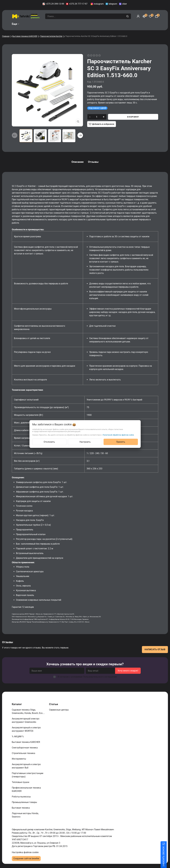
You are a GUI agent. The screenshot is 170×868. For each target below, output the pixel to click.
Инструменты (19, 759)
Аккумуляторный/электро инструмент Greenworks (26, 720)
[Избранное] (150, 16)
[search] (128, 16)
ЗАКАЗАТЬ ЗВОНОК (167, 856)
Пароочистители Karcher (51, 36)
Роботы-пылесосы (22, 797)
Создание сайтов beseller (26, 858)
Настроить (85, 442)
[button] (80, 135)
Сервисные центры (59, 710)
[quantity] (97, 117)
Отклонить (49, 442)
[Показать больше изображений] (78, 122)
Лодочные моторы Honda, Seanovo (25, 815)
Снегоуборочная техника (25, 748)
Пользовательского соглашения (100, 677)
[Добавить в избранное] (102, 124)
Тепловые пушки (21, 782)
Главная (6, 36)
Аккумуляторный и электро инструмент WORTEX (26, 729)
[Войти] (138, 16)
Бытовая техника (21, 808)
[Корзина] (157, 16)
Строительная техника (24, 753)
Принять (121, 442)
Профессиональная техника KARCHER (26, 789)
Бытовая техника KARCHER (25, 36)
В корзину (133, 117)
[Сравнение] (144, 16)
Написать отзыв (155, 649)
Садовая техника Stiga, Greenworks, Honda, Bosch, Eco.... (29, 711)
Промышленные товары (25, 802)
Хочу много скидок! (128, 671)
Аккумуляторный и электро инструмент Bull (26, 766)
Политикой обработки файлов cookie (118, 435)
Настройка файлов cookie (25, 852)
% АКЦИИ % (18, 736)
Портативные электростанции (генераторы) (28, 775)
